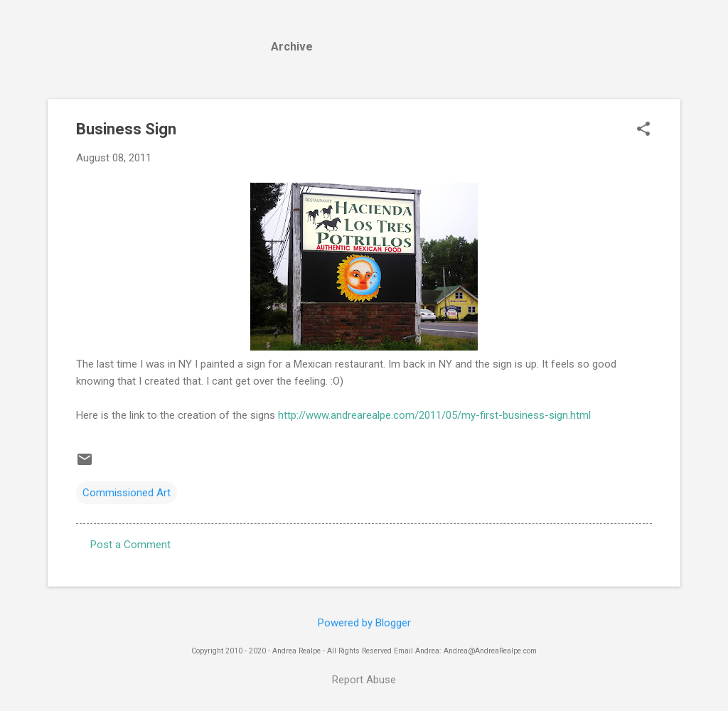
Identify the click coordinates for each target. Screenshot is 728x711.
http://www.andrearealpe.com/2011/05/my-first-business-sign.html (433, 415)
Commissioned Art (127, 493)
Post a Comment (130, 545)
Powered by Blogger (364, 623)
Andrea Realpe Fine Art (166, 34)
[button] (643, 130)
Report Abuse (364, 680)
